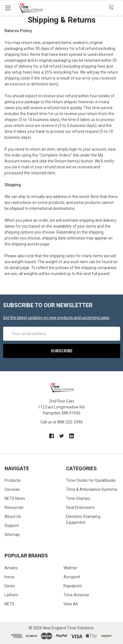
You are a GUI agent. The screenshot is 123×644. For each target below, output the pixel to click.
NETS (9, 604)
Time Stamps (78, 498)
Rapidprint (73, 586)
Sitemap (12, 535)
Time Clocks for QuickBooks (91, 480)
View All (71, 604)
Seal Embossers (80, 507)
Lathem (11, 595)
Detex (10, 586)
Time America (76, 595)
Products (13, 480)
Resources (14, 507)
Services (12, 489)
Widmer (70, 568)
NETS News (15, 498)
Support (12, 526)
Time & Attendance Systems (92, 489)
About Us (13, 516)
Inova (9, 577)
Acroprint (72, 577)
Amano (11, 568)
